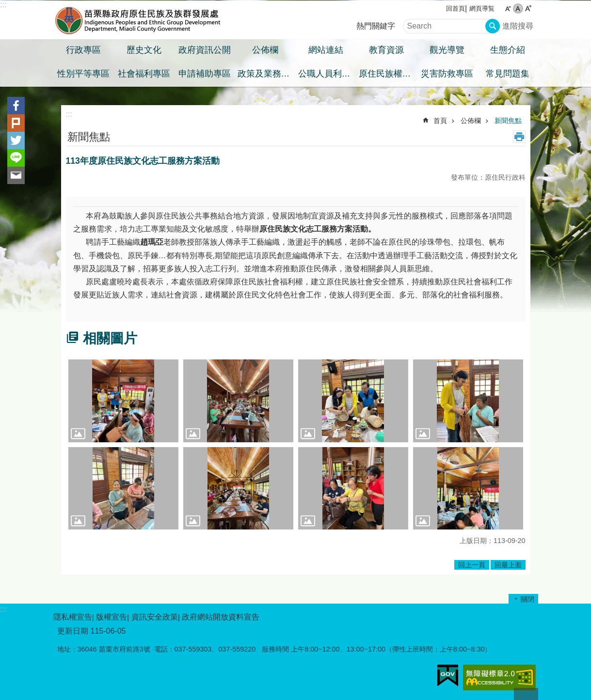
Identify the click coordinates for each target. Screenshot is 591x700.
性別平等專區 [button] (83, 74)
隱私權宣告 (73, 617)
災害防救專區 (447, 74)
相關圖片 (110, 338)
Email (16, 175)
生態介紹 (508, 50)
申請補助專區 (205, 74)
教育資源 (386, 50)
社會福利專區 (144, 74)
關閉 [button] (527, 599)
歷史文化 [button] (144, 50)
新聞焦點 (508, 121)
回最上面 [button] (526, 694)
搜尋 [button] (493, 26)
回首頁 (455, 8)
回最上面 (508, 565)
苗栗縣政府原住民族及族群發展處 (138, 20)
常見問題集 (508, 74)
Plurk (16, 123)
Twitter (16, 140)
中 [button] (518, 8)
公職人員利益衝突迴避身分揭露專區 (327, 74)
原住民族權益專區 (388, 74)
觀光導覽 (447, 50)
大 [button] (528, 8)
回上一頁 (472, 565)
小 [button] (508, 8)
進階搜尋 (518, 26)
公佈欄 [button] (265, 50)
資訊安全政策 (155, 617)
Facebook (16, 106)
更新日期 (73, 631)
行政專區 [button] (83, 50)
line (16, 158)
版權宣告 (112, 617)
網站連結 (326, 50)
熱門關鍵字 (376, 26)
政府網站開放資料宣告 (221, 617)
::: (3, 5)
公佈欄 (471, 121)
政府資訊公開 (205, 50)
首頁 (440, 121)
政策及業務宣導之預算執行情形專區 (267, 74)
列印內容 (519, 137)
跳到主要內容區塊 (5, 5)
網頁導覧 (482, 8)
